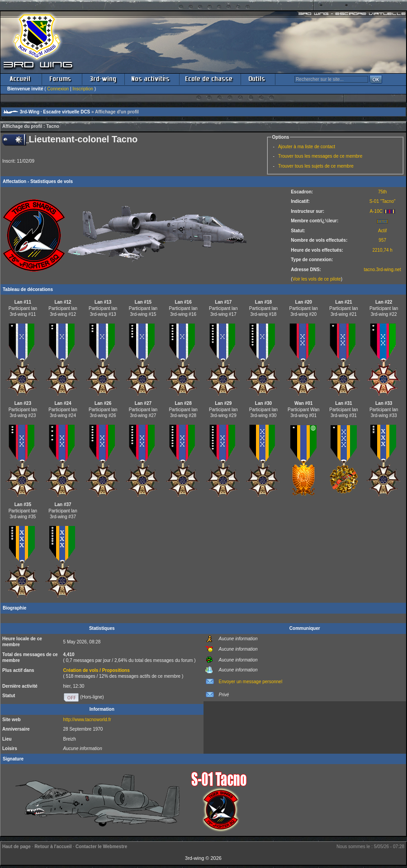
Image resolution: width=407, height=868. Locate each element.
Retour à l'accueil (53, 847)
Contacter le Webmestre (101, 847)
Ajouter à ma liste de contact (307, 147)
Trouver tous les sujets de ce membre (316, 166)
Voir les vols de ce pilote (317, 279)
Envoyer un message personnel (251, 682)
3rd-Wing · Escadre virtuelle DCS (55, 112)
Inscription (83, 89)
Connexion (58, 89)
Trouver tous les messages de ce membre (320, 156)
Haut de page (17, 847)
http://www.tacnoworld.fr (87, 720)
